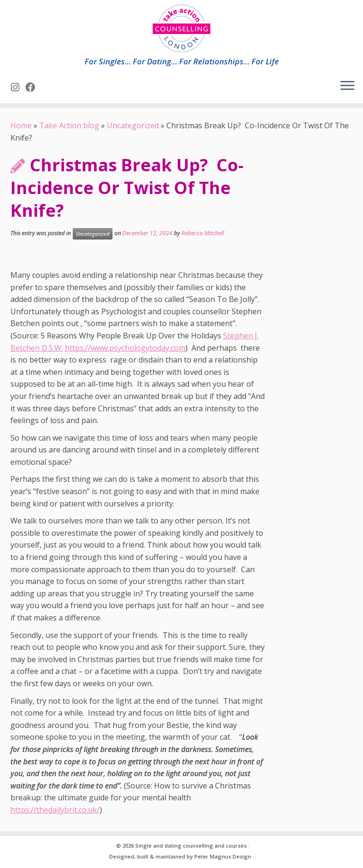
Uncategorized (133, 125)
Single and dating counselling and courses (191, 846)
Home (21, 125)
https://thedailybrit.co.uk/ (55, 810)
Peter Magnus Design (223, 856)
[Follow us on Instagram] (18, 87)
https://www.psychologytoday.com (125, 348)
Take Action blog (69, 125)
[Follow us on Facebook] (34, 87)
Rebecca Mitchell (203, 233)
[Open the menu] (347, 86)
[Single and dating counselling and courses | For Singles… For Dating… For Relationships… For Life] (181, 28)
